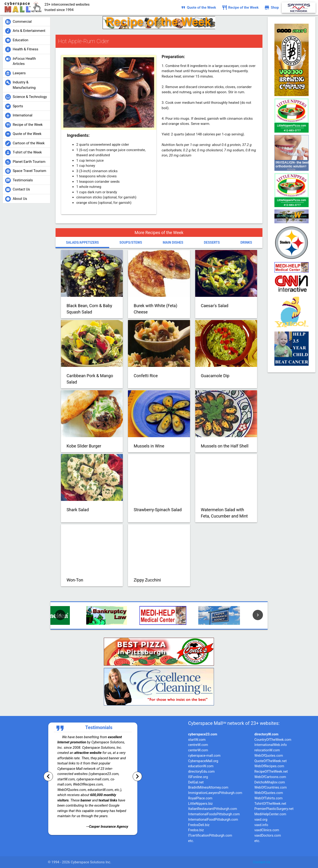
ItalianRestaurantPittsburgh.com (213, 809)
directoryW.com (266, 734)
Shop (271, 7)
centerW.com (198, 750)
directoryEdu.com (201, 772)
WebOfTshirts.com (269, 798)
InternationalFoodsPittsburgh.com (214, 814)
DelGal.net (196, 782)
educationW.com (201, 766)
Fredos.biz (196, 830)
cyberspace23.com (203, 734)
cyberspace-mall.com (204, 756)
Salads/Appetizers (82, 242)
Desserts (212, 242)
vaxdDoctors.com (268, 836)
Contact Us (262, 862)
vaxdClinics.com (267, 830)
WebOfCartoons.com (270, 777)
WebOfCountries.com (271, 788)
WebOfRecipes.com (269, 766)
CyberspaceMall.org (203, 761)
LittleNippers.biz (200, 804)
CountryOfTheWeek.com (273, 740)
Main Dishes (173, 242)
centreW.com (198, 745)
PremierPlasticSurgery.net (274, 809)
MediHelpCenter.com (270, 814)
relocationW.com (267, 750)
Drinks (246, 242)
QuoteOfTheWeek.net (271, 761)
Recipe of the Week (240, 7)
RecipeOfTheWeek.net (271, 772)
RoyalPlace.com (200, 798)
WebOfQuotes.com (269, 756)
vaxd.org (261, 820)
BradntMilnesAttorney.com (208, 788)
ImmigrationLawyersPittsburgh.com (215, 793)
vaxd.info (261, 825)
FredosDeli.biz (199, 825)
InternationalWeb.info (271, 745)
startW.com (197, 740)
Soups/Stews (131, 242)
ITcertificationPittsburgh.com (210, 836)
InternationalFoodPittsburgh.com (213, 820)
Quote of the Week (198, 7)
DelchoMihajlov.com (270, 782)
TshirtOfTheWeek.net (270, 804)
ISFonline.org (198, 777)
